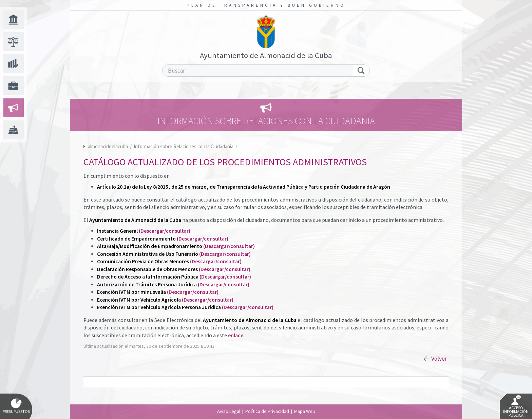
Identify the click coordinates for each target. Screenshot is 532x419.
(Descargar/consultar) (165, 231)
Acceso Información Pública (516, 406)
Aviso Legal (229, 411)
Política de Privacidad (267, 411)
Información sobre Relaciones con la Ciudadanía (184, 146)
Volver (439, 359)
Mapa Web (305, 411)
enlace (236, 335)
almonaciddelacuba (108, 146)
